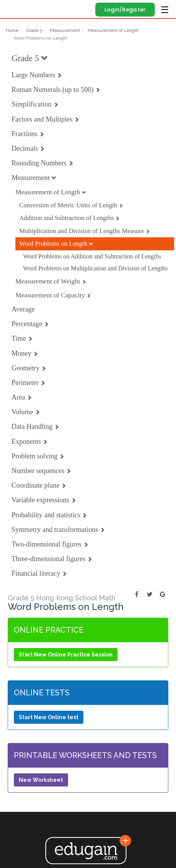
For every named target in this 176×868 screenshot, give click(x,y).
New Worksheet (41, 780)
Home (12, 30)
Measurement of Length (113, 30)
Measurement (65, 30)
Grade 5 (34, 30)
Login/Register (125, 10)
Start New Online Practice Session (66, 655)
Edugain (13, 8)
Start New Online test (49, 717)
